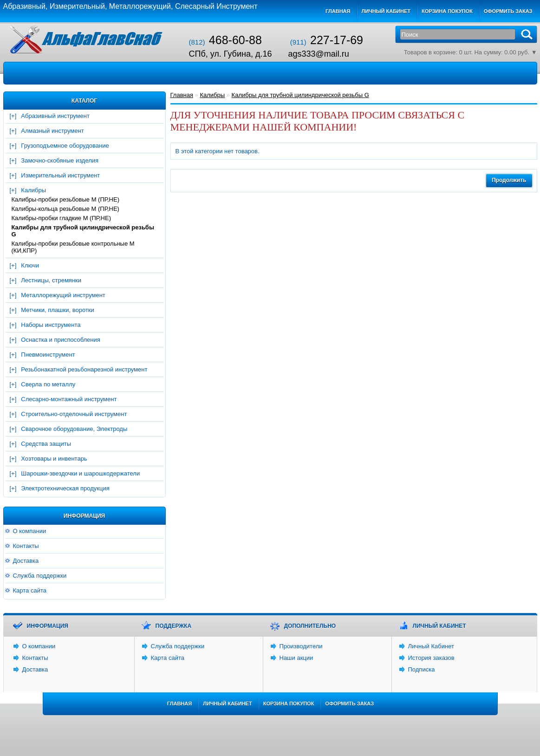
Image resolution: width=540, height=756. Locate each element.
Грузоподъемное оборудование (65, 146)
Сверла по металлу (48, 384)
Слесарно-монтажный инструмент (69, 399)
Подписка (422, 669)
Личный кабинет (386, 11)
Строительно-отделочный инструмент (74, 414)
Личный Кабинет (431, 646)
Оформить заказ (508, 11)
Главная (338, 11)
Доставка (26, 561)
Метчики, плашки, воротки (57, 310)
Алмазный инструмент (52, 131)
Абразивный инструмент (55, 116)
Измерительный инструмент (60, 175)
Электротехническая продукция (65, 488)
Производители (301, 646)
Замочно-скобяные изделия (60, 160)
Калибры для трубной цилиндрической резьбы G (83, 231)
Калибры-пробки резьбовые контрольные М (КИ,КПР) (73, 247)
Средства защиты (46, 444)
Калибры (33, 190)
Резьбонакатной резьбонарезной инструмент (84, 369)
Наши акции (296, 658)
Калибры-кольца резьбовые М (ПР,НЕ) (65, 209)
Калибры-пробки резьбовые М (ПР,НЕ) (66, 199)
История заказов (431, 658)
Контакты (26, 546)
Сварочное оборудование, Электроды (74, 429)
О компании (30, 531)
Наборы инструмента (51, 325)
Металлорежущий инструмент (63, 295)
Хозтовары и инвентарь (54, 459)
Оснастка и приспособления (61, 340)
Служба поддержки (40, 576)
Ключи (30, 265)
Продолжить (509, 180)
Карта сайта (30, 590)
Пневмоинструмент (48, 355)
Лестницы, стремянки (51, 280)
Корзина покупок (447, 11)
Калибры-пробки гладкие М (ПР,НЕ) (61, 218)
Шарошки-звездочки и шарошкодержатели (80, 473)
